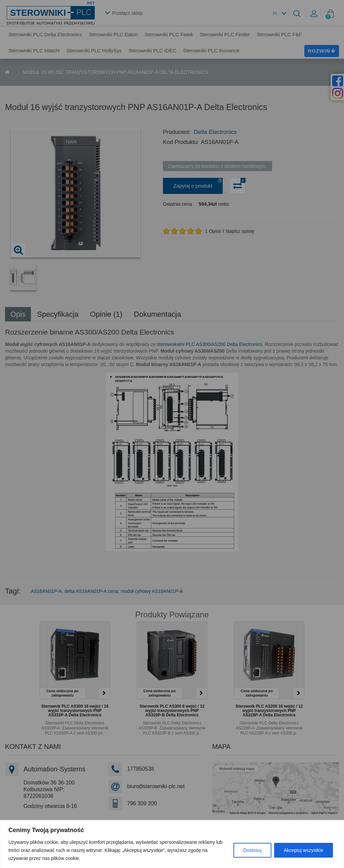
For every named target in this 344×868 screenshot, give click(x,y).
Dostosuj (252, 850)
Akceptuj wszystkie (304, 850)
